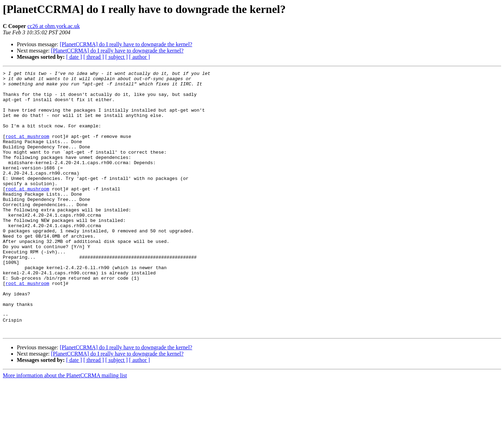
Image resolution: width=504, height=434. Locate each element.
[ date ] (74, 57)
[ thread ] (94, 57)
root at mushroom (27, 150)
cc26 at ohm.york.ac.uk (54, 26)
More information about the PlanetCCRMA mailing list (65, 428)
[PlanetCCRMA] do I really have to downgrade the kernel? (126, 44)
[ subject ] (117, 57)
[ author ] (140, 57)
